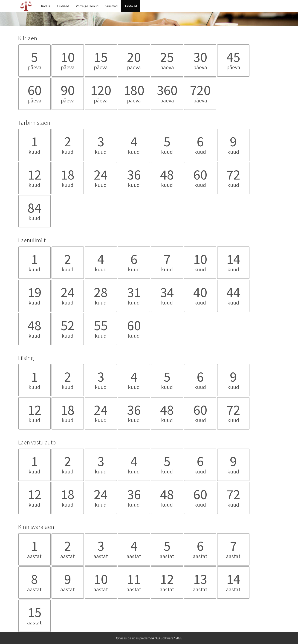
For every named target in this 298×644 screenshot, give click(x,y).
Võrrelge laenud (87, 6)
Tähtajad (131, 6)
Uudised (63, 6)
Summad (111, 6)
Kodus (46, 6)
